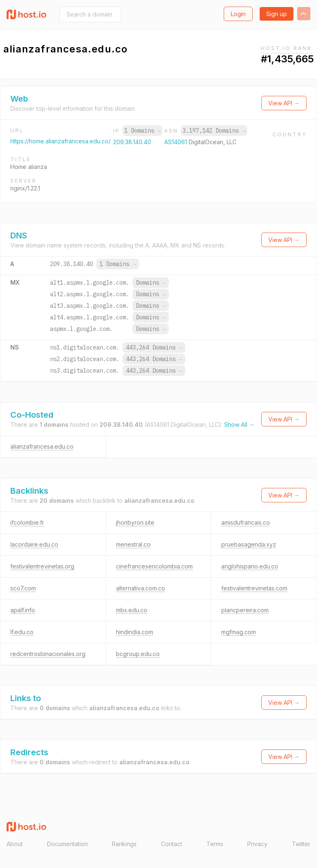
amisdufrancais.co (246, 522)
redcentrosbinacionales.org (48, 654)
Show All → (239, 424)
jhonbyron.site (135, 522)
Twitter (301, 844)
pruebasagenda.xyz (249, 544)
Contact (172, 844)
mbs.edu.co (132, 610)
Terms (215, 844)
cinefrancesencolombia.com (154, 566)
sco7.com (23, 588)
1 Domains (142, 131)
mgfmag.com (239, 632)
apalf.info (23, 610)
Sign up (277, 14)
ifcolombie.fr (27, 522)
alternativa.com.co (141, 588)
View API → (284, 103)
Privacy (257, 844)
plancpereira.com (245, 610)
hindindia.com (135, 632)
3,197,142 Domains (214, 131)
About (15, 844)
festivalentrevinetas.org (42, 566)
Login (238, 14)
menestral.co (133, 544)
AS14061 (176, 142)
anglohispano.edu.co (250, 566)
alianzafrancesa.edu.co (42, 446)
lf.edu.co (22, 632)
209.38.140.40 (132, 142)
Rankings (124, 844)
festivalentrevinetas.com (254, 588)
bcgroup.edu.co (138, 654)
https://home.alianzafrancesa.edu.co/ (60, 141)
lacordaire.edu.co (34, 544)
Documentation (67, 844)
